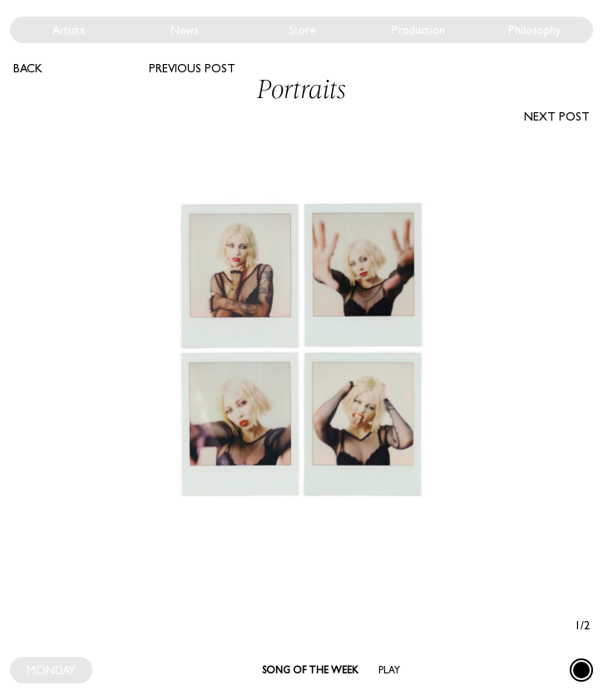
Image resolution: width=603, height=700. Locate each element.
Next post (557, 116)
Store (302, 30)
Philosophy (534, 30)
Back (28, 68)
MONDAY (51, 670)
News (185, 30)
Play (389, 670)
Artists (69, 30)
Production (418, 30)
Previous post (192, 68)
